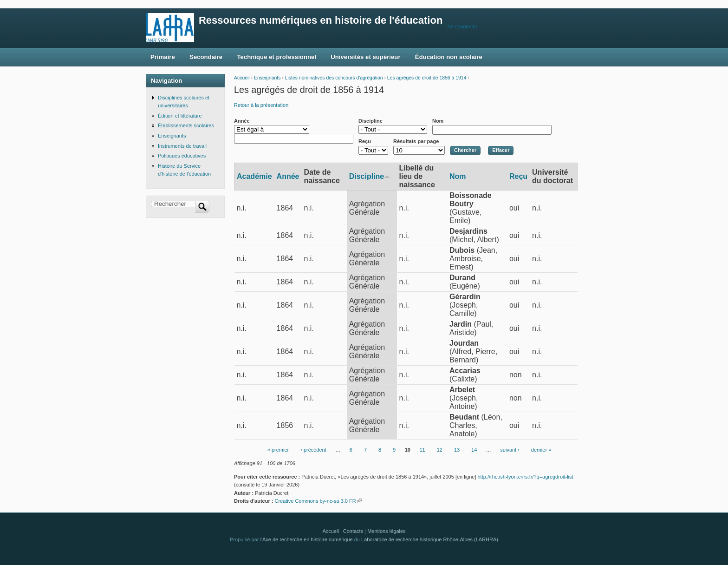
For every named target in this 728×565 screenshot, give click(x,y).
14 (474, 450)
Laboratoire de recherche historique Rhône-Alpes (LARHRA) (430, 539)
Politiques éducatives (182, 156)
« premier (278, 450)
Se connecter (462, 26)
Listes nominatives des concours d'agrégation (334, 78)
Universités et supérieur (365, 57)
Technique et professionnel (277, 57)
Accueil (242, 78)
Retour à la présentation (261, 105)
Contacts (353, 531)
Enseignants (267, 78)
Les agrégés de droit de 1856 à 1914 (427, 78)
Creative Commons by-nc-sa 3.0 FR (318, 501)
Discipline (370, 121)
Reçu (365, 141)
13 (457, 450)
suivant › (510, 450)
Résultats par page (416, 141)
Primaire (163, 57)
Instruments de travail (182, 146)
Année (242, 121)
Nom (438, 121)
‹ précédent (313, 450)
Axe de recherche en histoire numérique (308, 539)
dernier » (541, 450)
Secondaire (206, 57)
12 (440, 450)
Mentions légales (386, 531)
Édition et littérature (180, 116)
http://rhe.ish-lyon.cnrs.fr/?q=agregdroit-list (526, 477)
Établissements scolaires (186, 125)
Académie (254, 176)
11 (422, 450)
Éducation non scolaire (449, 57)
